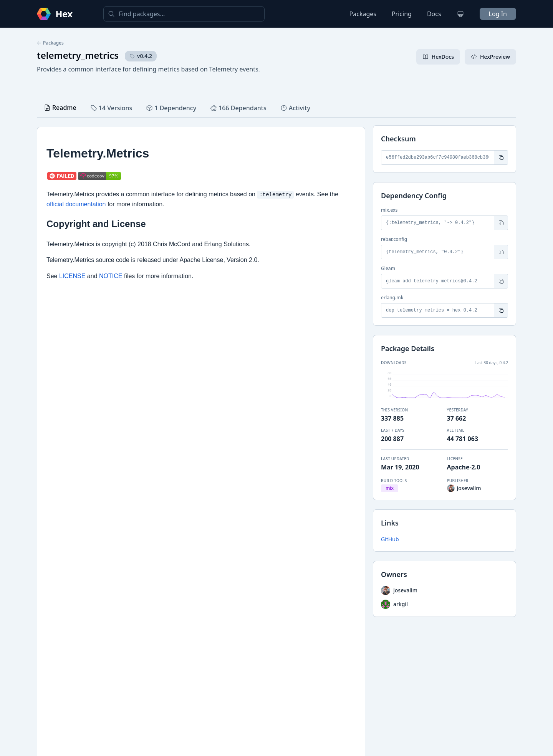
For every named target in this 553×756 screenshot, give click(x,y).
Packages (363, 14)
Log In (498, 14)
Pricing (402, 14)
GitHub (390, 539)
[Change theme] (460, 14)
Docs (434, 14)
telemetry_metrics (78, 55)
